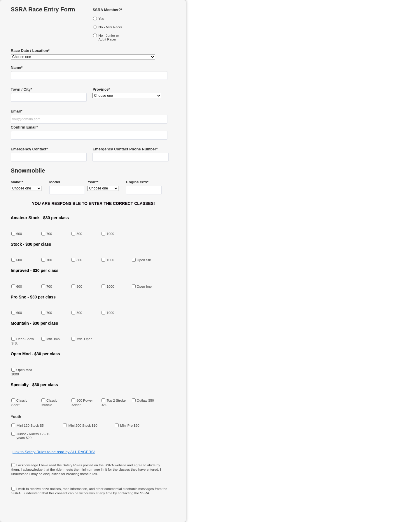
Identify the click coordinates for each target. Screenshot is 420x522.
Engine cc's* (137, 182)
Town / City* (21, 89)
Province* (101, 89)
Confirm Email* (24, 127)
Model (55, 182)
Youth (16, 417)
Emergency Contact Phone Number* (125, 149)
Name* (17, 67)
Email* (17, 111)
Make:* (17, 182)
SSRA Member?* (107, 10)
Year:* (93, 182)
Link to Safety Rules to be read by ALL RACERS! (54, 452)
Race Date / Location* (30, 51)
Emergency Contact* (29, 149)
